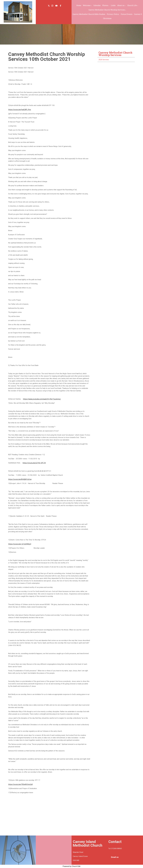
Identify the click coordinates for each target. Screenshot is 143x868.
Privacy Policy (113, 14)
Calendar (97, 5)
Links (113, 5)
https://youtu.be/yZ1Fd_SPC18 (34, 463)
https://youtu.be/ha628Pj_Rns (20, 110)
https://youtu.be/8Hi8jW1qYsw (20, 479)
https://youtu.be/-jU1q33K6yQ (20, 544)
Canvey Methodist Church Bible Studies (89, 14)
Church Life (132, 5)
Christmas (107, 18)
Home (79, 5)
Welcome (87, 5)
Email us (115, 857)
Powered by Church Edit (71, 866)
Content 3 (138, 14)
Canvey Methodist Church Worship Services (107, 10)
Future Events (127, 14)
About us (121, 5)
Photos (105, 5)
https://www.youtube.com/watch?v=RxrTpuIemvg (42, 399)
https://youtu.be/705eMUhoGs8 (20, 784)
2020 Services (104, 60)
